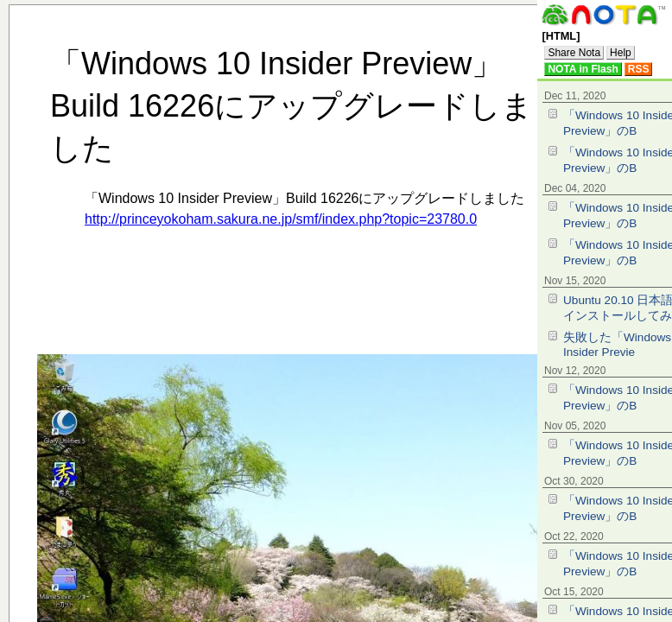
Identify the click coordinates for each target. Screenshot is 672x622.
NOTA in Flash (583, 69)
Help (621, 53)
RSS (639, 69)
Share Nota (574, 53)
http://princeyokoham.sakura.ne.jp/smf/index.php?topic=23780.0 (281, 219)
